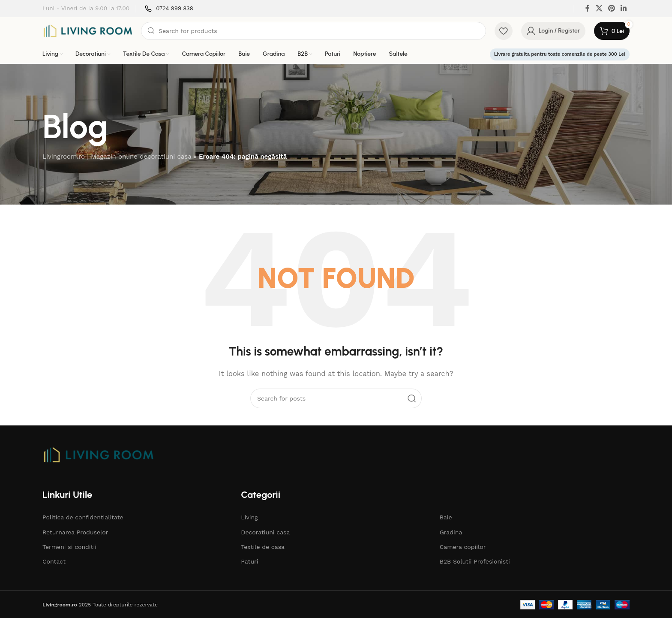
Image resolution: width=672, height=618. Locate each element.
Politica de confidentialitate (83, 517)
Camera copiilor (463, 547)
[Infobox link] (169, 9)
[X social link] (599, 8)
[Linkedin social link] (624, 8)
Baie (446, 517)
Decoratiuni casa (265, 532)
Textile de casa (263, 547)
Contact (54, 561)
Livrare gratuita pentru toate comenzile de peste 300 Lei (560, 54)
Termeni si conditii (69, 547)
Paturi (249, 561)
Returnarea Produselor (75, 532)
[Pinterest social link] (611, 8)
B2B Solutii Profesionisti (475, 561)
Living (249, 517)
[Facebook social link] (588, 8)
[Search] (313, 31)
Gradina (451, 532)
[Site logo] (87, 30)
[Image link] (98, 454)
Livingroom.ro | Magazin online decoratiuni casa (117, 157)
